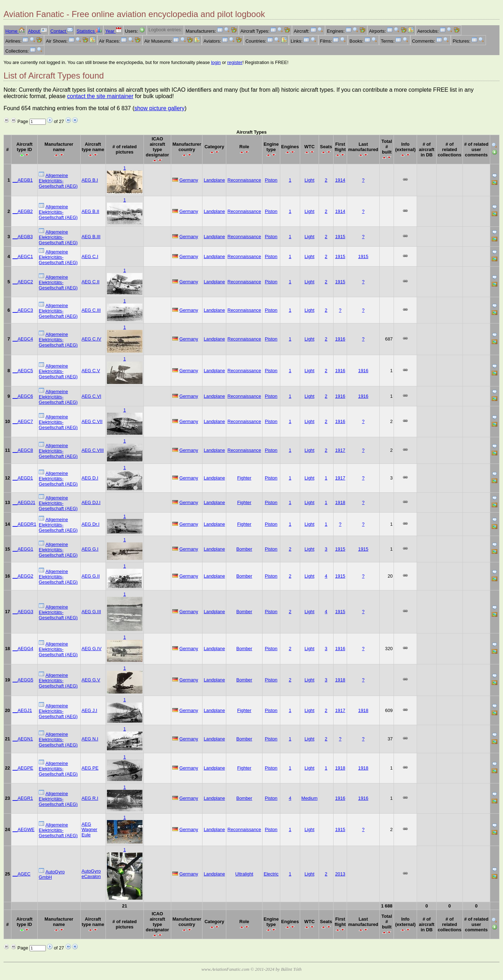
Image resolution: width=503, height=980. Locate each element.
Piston (271, 180)
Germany (189, 180)
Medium (309, 798)
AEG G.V (91, 680)
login (216, 62)
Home (15, 31)
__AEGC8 (23, 450)
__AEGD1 (23, 478)
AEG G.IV (92, 649)
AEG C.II (91, 282)
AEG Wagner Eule (90, 829)
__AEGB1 (23, 180)
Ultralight (244, 874)
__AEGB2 (23, 211)
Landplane (214, 180)
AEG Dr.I (91, 524)
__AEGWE (23, 829)
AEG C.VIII (93, 450)
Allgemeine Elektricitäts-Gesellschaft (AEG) (58, 181)
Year (113, 31)
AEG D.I (90, 478)
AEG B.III (91, 237)
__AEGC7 (23, 421)
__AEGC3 (23, 310)
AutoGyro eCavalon (91, 874)
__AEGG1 (23, 549)
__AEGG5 (23, 680)
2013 (340, 874)
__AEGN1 (23, 739)
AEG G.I (90, 549)
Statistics (89, 31)
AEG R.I (90, 798)
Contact (62, 31)
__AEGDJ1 (24, 502)
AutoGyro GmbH (52, 874)
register (235, 62)
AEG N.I (90, 739)
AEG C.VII (92, 421)
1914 (340, 180)
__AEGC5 (23, 371)
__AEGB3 (23, 237)
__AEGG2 (23, 576)
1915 (340, 237)
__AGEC (21, 874)
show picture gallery (159, 108)
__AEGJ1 (22, 710)
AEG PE (90, 768)
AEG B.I (90, 180)
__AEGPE (23, 768)
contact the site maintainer (100, 96)
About (37, 31)
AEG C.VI (91, 396)
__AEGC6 (23, 396)
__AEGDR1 (24, 524)
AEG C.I (90, 256)
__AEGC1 (23, 256)
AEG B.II (91, 211)
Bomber (244, 549)
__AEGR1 (23, 798)
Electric (271, 874)
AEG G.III (91, 612)
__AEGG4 (23, 649)
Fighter (244, 478)
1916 (340, 339)
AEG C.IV (91, 339)
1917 (340, 450)
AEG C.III (91, 310)
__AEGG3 (23, 612)
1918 (340, 502)
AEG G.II (91, 576)
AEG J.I (90, 710)
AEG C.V (91, 371)
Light (309, 180)
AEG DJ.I (91, 502)
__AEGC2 (23, 282)
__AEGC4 (23, 339)
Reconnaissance (244, 180)
